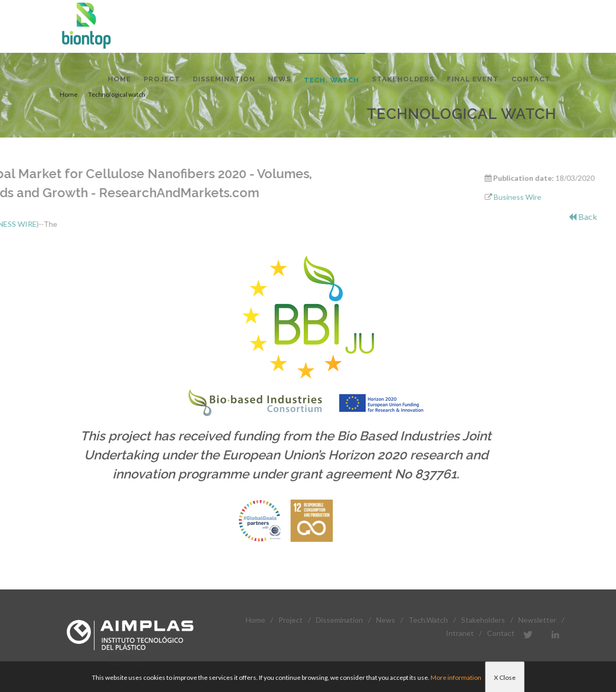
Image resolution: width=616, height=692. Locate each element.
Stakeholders (483, 620)
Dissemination (339, 620)
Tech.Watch (428, 620)
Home (255, 620)
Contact (501, 633)
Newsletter (537, 620)
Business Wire (553, 197)
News (386, 620)
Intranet (460, 633)
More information (456, 677)
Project (291, 620)
